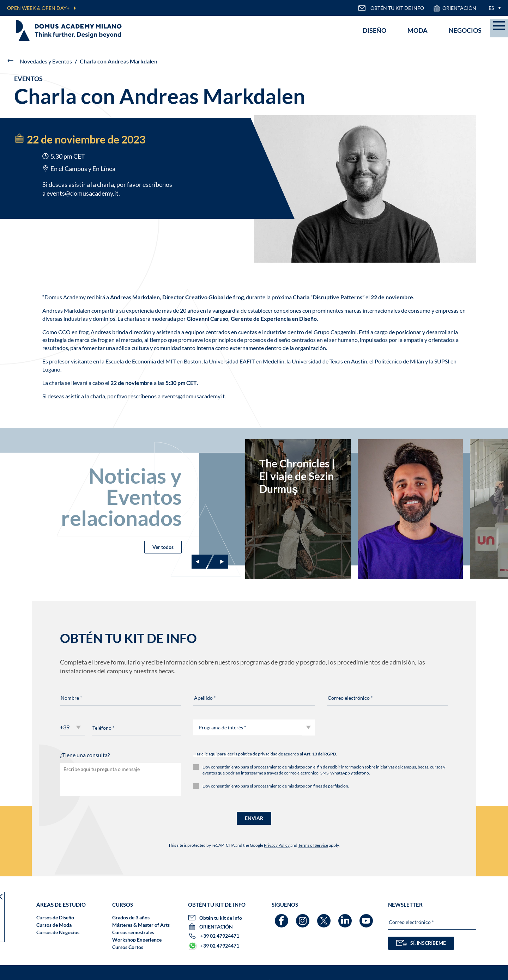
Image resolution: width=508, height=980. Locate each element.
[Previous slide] (202, 562)
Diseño (374, 30)
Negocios (465, 30)
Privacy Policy (277, 845)
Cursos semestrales (133, 932)
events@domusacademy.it (83, 193)
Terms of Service (313, 845)
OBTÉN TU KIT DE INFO (391, 8)
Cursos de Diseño (55, 917)
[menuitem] (493, 8)
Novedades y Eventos (46, 61)
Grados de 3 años (131, 917)
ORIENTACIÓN (455, 8)
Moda (418, 30)
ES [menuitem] (491, 8)
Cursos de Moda (54, 925)
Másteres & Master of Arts (141, 925)
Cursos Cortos (128, 947)
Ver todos (163, 547)
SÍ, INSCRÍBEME (421, 943)
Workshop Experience (137, 940)
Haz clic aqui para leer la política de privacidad (235, 754)
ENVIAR (254, 818)
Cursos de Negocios (58, 932)
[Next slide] (218, 562)
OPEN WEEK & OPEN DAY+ (38, 8)
